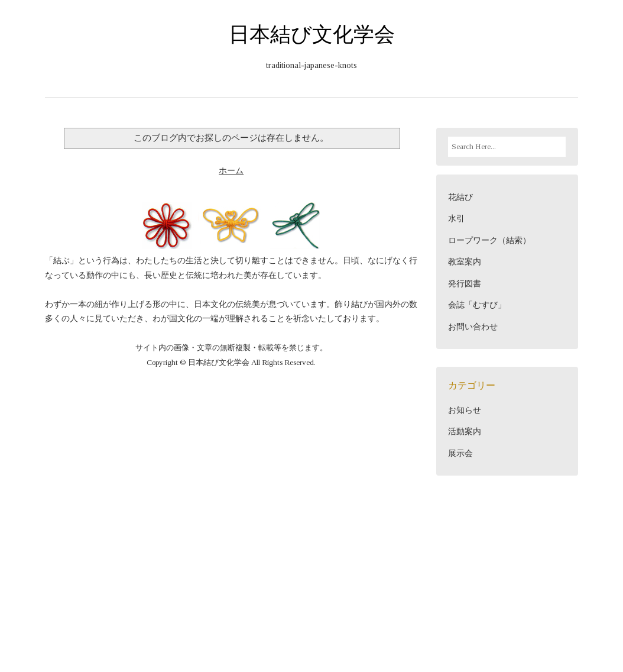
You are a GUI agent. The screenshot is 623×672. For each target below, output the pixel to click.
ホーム (231, 171)
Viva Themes (223, 613)
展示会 (460, 453)
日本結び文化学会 (312, 34)
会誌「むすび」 (477, 305)
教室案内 (465, 262)
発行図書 (465, 284)
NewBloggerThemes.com (416, 613)
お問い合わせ (473, 327)
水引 (456, 219)
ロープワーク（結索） (489, 240)
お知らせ (465, 410)
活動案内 (465, 432)
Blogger (422, 601)
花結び (460, 197)
